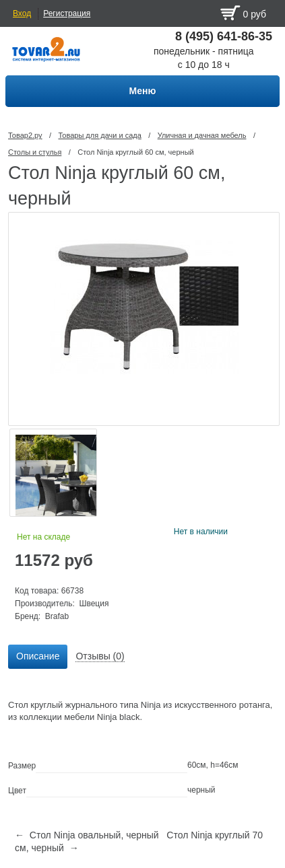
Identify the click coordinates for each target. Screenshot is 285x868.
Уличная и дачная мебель (202, 135)
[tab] (38, 657)
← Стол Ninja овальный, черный (87, 835)
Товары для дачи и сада (99, 135)
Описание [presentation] (38, 656)
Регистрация (67, 13)
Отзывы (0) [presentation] (100, 656)
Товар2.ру (25, 135)
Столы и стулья (35, 152)
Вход (22, 13)
